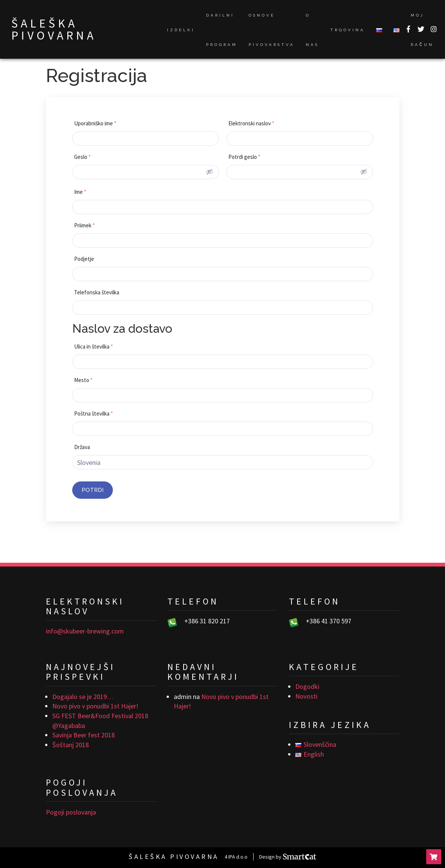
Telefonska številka (97, 292)
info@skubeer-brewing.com (85, 631)
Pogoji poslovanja (71, 812)
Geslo (82, 157)
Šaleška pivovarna (54, 29)
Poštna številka (93, 413)
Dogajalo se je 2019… (83, 697)
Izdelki (181, 30)
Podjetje (84, 259)
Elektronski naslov (251, 123)
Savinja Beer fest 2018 (84, 735)
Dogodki (307, 686)
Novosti (306, 696)
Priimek (84, 225)
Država (82, 447)
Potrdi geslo (244, 157)
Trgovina (348, 30)
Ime (80, 192)
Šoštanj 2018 (71, 745)
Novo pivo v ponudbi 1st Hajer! (95, 706)
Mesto (83, 380)
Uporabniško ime (95, 123)
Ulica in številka (93, 346)
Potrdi (93, 490)
